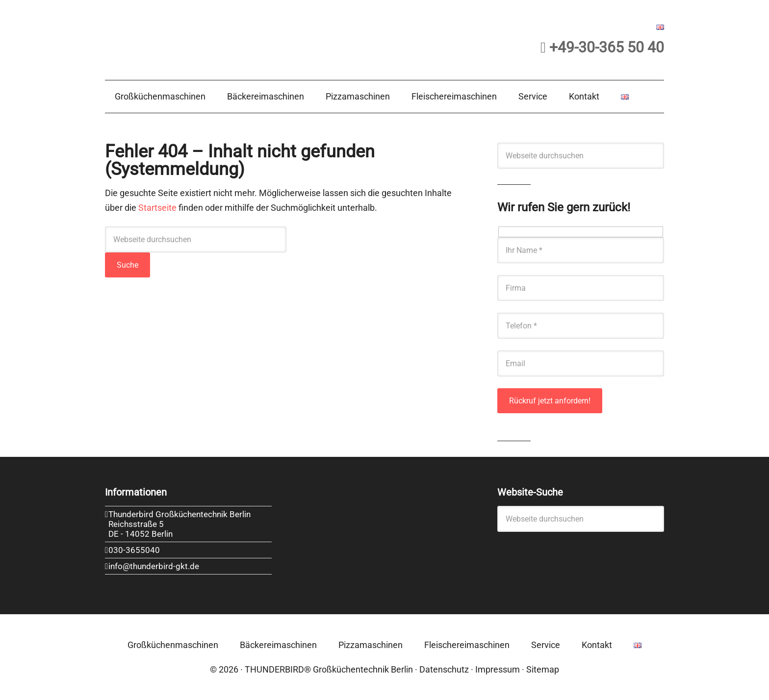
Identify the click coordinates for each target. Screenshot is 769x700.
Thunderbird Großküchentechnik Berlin (203, 38)
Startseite (157, 208)
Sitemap (543, 669)
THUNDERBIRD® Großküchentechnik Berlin (329, 669)
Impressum (498, 669)
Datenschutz (444, 669)
